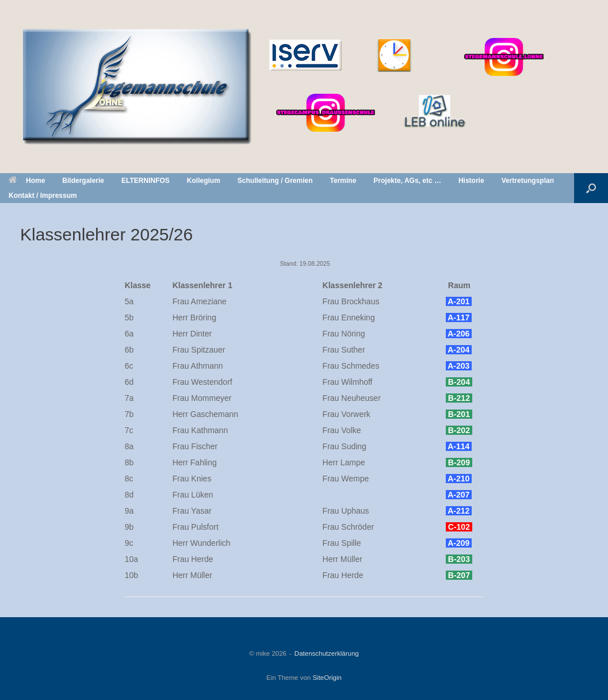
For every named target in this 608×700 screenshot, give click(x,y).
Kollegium (204, 181)
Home (27, 181)
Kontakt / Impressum (43, 196)
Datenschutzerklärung (327, 653)
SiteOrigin (327, 678)
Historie (471, 181)
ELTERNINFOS (146, 181)
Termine (343, 181)
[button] (591, 188)
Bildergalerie (83, 181)
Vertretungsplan (528, 181)
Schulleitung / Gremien (275, 181)
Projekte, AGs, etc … (407, 181)
